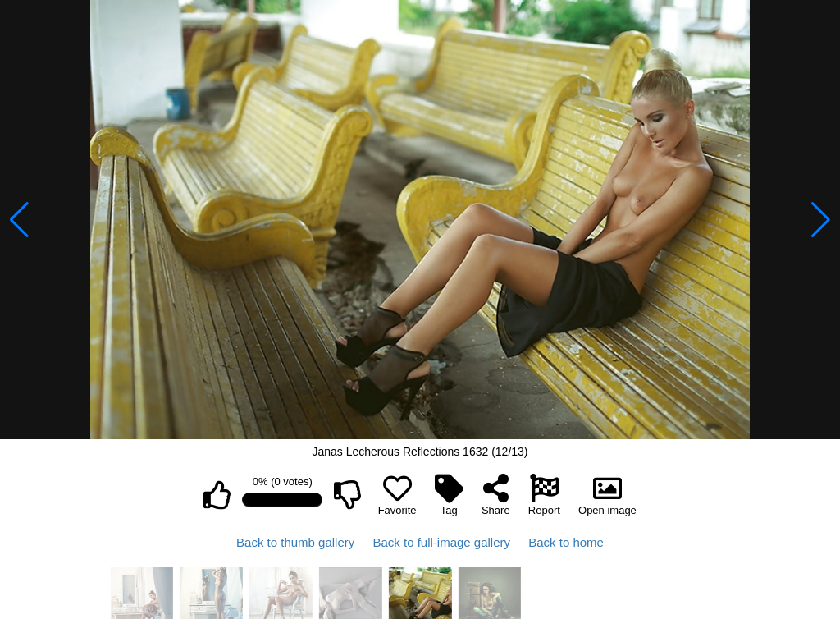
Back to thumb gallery (295, 542)
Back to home (566, 542)
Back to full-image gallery (441, 542)
